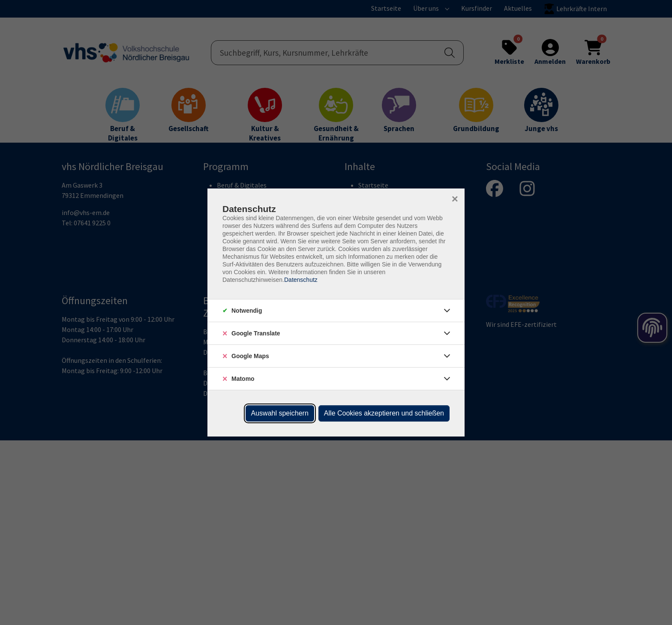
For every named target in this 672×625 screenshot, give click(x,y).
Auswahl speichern (280, 413)
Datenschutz (301, 280)
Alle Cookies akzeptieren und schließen (384, 413)
